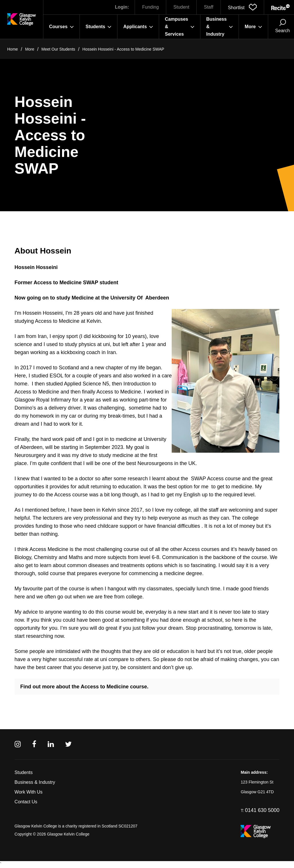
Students (24, 772)
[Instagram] (18, 744)
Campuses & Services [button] (180, 27)
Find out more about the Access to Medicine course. (84, 687)
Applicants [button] (138, 27)
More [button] (253, 27)
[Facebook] (34, 744)
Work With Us (29, 792)
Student (181, 7)
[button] (242, 7)
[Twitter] (68, 744)
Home (12, 49)
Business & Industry (35, 782)
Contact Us (26, 802)
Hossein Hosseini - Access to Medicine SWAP (123, 49)
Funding (150, 7)
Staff (209, 7)
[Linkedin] (51, 744)
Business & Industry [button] (219, 27)
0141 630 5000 (262, 810)
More (30, 49)
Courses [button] (61, 27)
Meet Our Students (58, 49)
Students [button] (98, 27)
